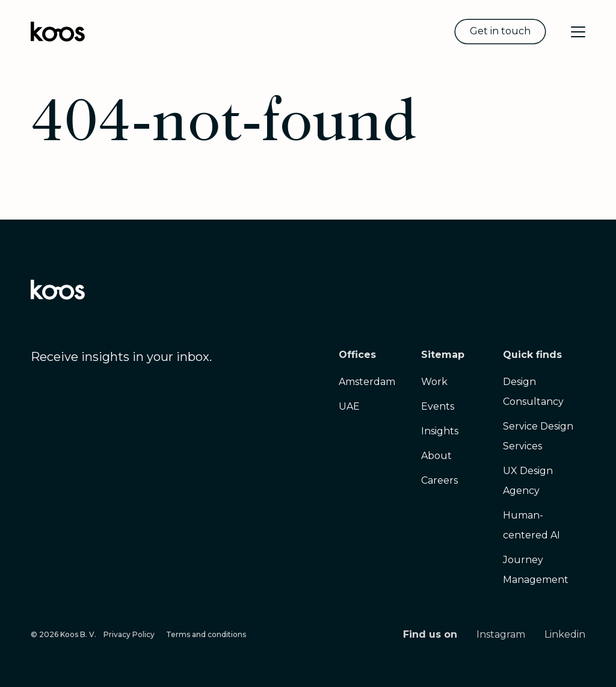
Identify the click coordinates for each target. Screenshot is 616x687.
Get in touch (500, 31)
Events (438, 406)
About (436, 456)
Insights (440, 431)
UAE (349, 406)
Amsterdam (367, 382)
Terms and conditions (206, 634)
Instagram (501, 634)
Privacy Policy (129, 634)
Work (434, 382)
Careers (439, 480)
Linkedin (565, 634)
